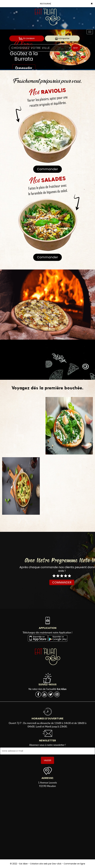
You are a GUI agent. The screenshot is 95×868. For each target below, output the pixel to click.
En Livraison (27, 38)
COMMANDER (62, 582)
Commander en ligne (74, 864)
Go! (76, 48)
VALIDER (47, 760)
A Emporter (62, 38)
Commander (48, 169)
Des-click (57, 864)
